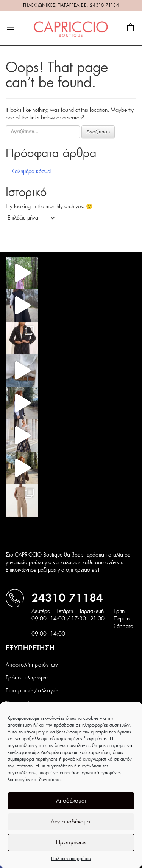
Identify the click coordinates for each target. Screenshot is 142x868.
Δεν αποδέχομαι (71, 822)
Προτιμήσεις (71, 842)
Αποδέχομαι (71, 801)
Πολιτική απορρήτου (71, 859)
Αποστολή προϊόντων (32, 665)
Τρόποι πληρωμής (27, 678)
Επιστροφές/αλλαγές (32, 691)
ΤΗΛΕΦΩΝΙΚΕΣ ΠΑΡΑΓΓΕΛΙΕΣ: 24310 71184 (71, 5)
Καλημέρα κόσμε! (32, 172)
